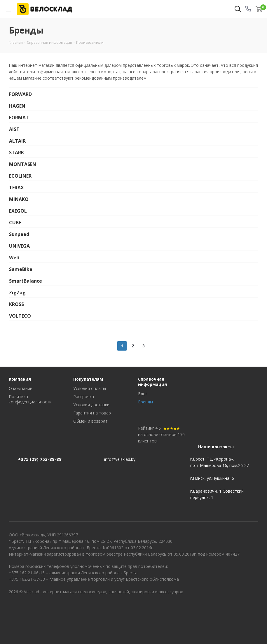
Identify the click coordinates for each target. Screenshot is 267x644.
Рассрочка (84, 397)
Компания (20, 379)
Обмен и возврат (90, 421)
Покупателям (88, 379)
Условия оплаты (90, 388)
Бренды (145, 402)
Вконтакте (239, 609)
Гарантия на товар (92, 413)
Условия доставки (91, 405)
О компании (21, 388)
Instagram (254, 609)
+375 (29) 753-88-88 (40, 459)
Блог (143, 394)
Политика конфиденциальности (30, 399)
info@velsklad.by (120, 459)
